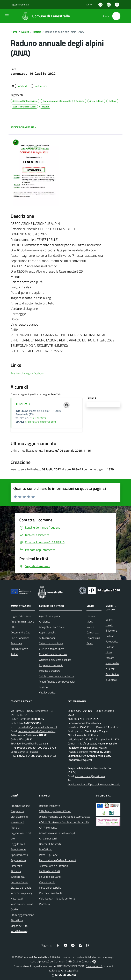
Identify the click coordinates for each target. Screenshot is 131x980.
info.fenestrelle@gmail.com (40, 422)
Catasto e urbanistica (51, 643)
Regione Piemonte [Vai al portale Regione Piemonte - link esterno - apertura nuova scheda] (20, 5)
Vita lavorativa (47, 692)
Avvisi (90, 643)
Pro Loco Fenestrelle (51, 893)
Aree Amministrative (22, 621)
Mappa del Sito (19, 926)
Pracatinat (45, 904)
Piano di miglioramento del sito (21, 833)
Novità (25, 32)
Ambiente (45, 621)
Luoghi (109, 625)
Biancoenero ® (94, 966)
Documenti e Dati (20, 632)
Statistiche (17, 920)
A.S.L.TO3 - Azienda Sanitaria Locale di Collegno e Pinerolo (72, 822)
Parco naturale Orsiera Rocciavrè (57, 860)
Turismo (43, 687)
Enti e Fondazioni (20, 638)
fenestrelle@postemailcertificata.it (37, 727)
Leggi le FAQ (18, 844)
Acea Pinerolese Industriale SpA (57, 833)
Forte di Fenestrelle (50, 888)
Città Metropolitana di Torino (55, 811)
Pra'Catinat (45, 849)
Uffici (13, 627)
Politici (14, 654)
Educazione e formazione (53, 654)
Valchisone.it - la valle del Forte (57, 898)
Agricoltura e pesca (50, 616)
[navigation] (7, 16)
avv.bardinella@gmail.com (90, 776)
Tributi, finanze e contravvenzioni (58, 682)
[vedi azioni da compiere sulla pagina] (38, 86)
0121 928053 (38, 418)
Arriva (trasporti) (48, 838)
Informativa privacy (21, 893)
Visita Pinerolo (47, 882)
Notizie (37, 32)
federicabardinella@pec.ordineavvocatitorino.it (94, 784)
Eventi (109, 620)
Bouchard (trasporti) (50, 844)
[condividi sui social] (19, 86)
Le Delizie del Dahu (50, 877)
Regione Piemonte (49, 806)
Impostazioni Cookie (22, 904)
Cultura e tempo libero (52, 649)
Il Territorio (111, 631)
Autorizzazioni (47, 638)
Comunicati (93, 632)
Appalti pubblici (48, 632)
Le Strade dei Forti (49, 871)
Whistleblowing (19, 931)
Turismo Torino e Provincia (53, 866)
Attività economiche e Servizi (112, 663)
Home (14, 32)
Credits (14, 909)
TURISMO (23, 404)
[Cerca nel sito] (116, 16)
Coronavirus (93, 638)
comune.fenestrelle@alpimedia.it (37, 731)
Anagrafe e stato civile (52, 627)
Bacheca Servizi (19, 882)
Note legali (17, 898)
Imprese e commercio (51, 665)
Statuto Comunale (21, 888)
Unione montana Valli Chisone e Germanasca (65, 817)
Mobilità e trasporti (50, 671)
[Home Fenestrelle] (44, 16)
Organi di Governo (21, 616)
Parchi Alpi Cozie (48, 855)
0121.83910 (22, 715)
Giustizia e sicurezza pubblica (55, 660)
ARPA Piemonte (48, 828)
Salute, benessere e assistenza (56, 676)
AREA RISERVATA (63, 975)
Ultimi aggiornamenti (22, 915)
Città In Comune (82, 961)
